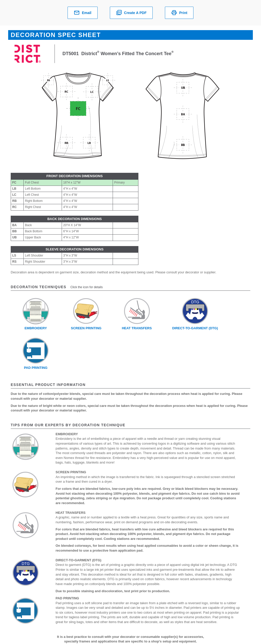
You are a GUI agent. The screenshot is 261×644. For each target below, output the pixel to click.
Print (179, 13)
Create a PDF (131, 13)
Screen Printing (86, 328)
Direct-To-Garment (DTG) (195, 328)
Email (82, 13)
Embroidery (36, 328)
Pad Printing (36, 368)
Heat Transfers (137, 328)
